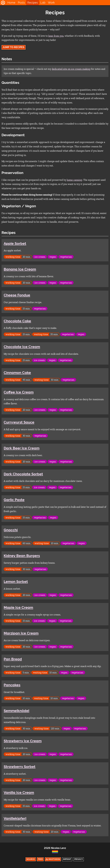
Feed (40, 859)
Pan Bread (13, 659)
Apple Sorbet (15, 243)
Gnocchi (11, 530)
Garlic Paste (14, 500)
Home (11, 3)
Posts (21, 3)
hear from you (56, 36)
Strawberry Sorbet (20, 767)
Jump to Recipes (13, 47)
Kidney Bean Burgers (22, 556)
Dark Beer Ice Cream (22, 448)
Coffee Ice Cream (19, 392)
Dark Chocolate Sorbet (23, 474)
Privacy (79, 859)
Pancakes (12, 685)
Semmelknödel (16, 711)
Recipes (33, 3)
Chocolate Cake (17, 321)
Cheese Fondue (17, 295)
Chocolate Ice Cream (22, 347)
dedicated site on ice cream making (71, 69)
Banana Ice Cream (20, 269)
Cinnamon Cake (17, 373)
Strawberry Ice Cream (23, 741)
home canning (74, 180)
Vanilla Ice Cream (19, 792)
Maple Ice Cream (18, 607)
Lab (43, 3)
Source (31, 859)
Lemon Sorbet (16, 582)
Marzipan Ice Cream (21, 633)
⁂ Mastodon (53, 859)
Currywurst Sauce (19, 422)
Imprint (67, 859)
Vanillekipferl (15, 818)
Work (51, 3)
